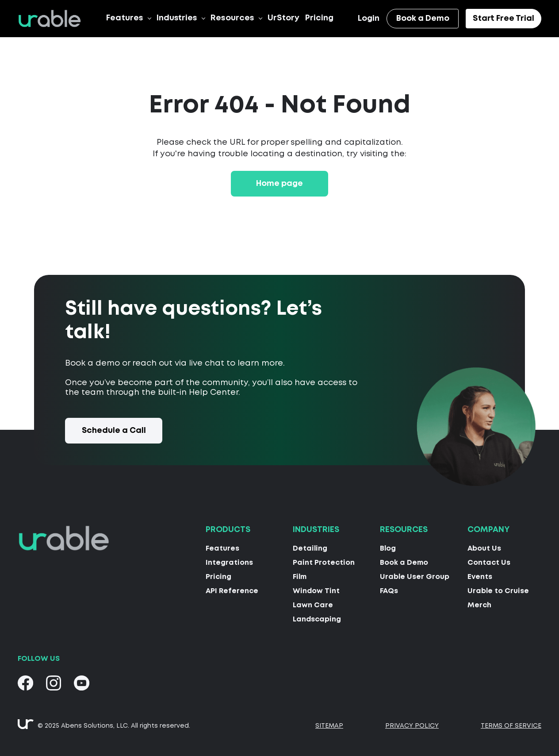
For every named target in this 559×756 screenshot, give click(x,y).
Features (125, 18)
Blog (388, 548)
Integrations (229, 562)
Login (369, 19)
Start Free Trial (503, 18)
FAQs (389, 591)
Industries (177, 18)
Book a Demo (423, 18)
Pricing (319, 18)
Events (480, 577)
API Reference (232, 591)
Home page (279, 183)
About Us (484, 548)
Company (488, 530)
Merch (479, 605)
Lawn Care (313, 605)
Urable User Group (415, 577)
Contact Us (489, 562)
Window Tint (316, 591)
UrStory (283, 18)
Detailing (310, 548)
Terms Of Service (511, 725)
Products (228, 530)
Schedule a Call (114, 430)
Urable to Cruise (498, 591)
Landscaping (317, 619)
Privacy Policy (412, 725)
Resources (232, 18)
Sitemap (329, 725)
